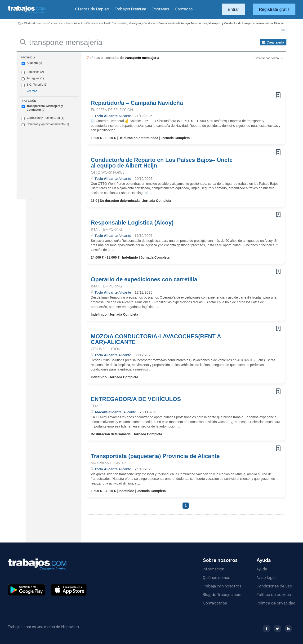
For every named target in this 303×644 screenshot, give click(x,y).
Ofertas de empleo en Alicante (66, 23)
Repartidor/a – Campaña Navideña (137, 103)
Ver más (32, 91)
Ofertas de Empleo (92, 9)
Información (214, 569)
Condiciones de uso (274, 586)
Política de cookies (274, 595)
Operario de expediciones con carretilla (144, 279)
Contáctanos (215, 603)
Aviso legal (266, 578)
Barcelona (33, 72)
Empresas (160, 9)
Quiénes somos (217, 578)
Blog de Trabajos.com (222, 595)
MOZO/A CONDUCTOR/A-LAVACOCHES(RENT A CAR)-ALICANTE (156, 339)
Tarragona (33, 78)
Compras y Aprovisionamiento (46, 124)
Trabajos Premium (130, 9)
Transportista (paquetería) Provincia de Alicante (155, 456)
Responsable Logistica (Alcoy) (132, 223)
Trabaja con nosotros (222, 586)
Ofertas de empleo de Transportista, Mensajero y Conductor (121, 23)
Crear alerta (275, 42)
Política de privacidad (276, 603)
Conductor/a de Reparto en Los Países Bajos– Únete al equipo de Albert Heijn (162, 163)
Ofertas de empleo (35, 23)
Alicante (32, 63)
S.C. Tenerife (35, 85)
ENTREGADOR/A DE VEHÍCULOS (136, 399)
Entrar (233, 9)
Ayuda (262, 569)
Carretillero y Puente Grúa (43, 118)
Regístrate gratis (274, 9)
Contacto (184, 9)
